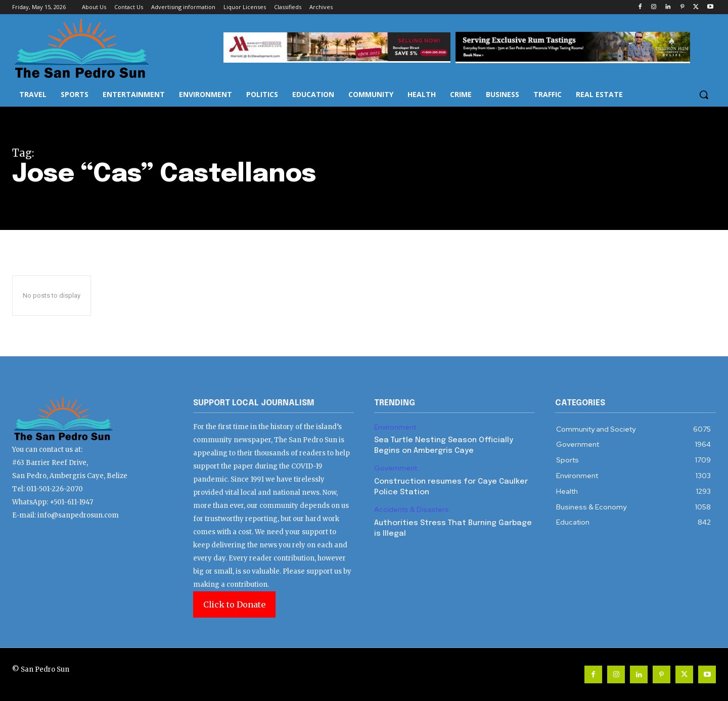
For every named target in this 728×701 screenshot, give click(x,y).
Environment (395, 427)
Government (396, 468)
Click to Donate (234, 604)
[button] (704, 95)
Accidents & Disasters (412, 510)
